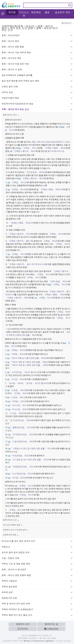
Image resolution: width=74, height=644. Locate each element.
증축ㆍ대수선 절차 (37, 41)
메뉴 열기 (3, 14)
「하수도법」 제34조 (19, 409)
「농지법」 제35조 (32, 383)
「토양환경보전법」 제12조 (23, 467)
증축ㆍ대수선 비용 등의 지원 (37, 64)
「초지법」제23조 (18, 478)
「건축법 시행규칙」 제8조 (17, 298)
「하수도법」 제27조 (19, 405)
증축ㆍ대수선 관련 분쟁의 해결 (37, 576)
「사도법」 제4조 (17, 379)
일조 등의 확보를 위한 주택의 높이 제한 (37, 81)
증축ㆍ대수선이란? (37, 36)
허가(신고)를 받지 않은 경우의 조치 (37, 541)
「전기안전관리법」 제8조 (20, 420)
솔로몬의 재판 (62, 12)
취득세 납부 (37, 593)
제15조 (36, 372)
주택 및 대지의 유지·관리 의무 (37, 604)
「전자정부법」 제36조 (35, 172)
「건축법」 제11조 (29, 148)
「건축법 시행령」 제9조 (54, 148)
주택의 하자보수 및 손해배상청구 (37, 610)
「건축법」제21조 (15, 510)
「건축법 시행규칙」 (61, 271)
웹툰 (47, 12)
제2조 (24, 288)
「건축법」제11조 (45, 298)
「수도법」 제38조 (16, 413)
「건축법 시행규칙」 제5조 (19, 234)
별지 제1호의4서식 (55, 151)
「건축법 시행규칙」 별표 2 (19, 241)
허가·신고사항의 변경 (13, 525)
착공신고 (37, 547)
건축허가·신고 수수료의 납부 (16, 530)
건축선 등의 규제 (37, 87)
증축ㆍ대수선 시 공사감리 (37, 570)
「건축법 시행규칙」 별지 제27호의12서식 (26, 264)
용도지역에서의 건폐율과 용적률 (37, 76)
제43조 (46, 383)
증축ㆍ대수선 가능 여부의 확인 (37, 53)
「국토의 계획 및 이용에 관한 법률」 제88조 (29, 365)
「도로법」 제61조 (17, 397)
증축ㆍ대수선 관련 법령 (37, 47)
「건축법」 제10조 (56, 234)
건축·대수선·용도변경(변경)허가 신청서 (53, 142)
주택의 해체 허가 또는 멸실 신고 (37, 615)
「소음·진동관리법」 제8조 (22, 441)
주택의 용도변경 (37, 587)
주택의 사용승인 (37, 581)
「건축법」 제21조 (43, 274)
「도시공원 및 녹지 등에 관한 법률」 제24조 (30, 460)
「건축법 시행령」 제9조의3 (51, 189)
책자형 (12, 12)
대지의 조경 (37, 93)
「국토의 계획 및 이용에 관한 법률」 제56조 (28, 358)
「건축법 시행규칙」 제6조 (24, 151)
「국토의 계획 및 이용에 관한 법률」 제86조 (29, 362)
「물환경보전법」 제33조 (22, 427)
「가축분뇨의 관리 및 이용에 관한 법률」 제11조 (32, 448)
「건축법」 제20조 (17, 350)
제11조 (11, 288)
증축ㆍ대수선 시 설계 (37, 70)
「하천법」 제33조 (18, 401)
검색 (70, 5)
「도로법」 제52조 (20, 393)
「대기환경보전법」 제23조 (23, 434)
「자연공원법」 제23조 (20, 456)
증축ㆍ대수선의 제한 (37, 58)
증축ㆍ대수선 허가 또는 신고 (37, 110)
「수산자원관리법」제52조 (22, 474)
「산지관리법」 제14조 (20, 372)
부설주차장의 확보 (37, 98)
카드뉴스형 (24, 14)
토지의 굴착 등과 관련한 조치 (37, 553)
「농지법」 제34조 (15, 383)
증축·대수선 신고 (11, 520)
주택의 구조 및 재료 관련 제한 (37, 564)
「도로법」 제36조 (18, 390)
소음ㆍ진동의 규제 (37, 559)
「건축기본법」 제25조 (58, 281)
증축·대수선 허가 (11, 115)
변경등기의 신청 (37, 598)
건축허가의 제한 (11, 535)
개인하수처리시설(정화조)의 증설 (37, 104)
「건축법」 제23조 (62, 244)
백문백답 (36, 12)
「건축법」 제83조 (17, 354)
